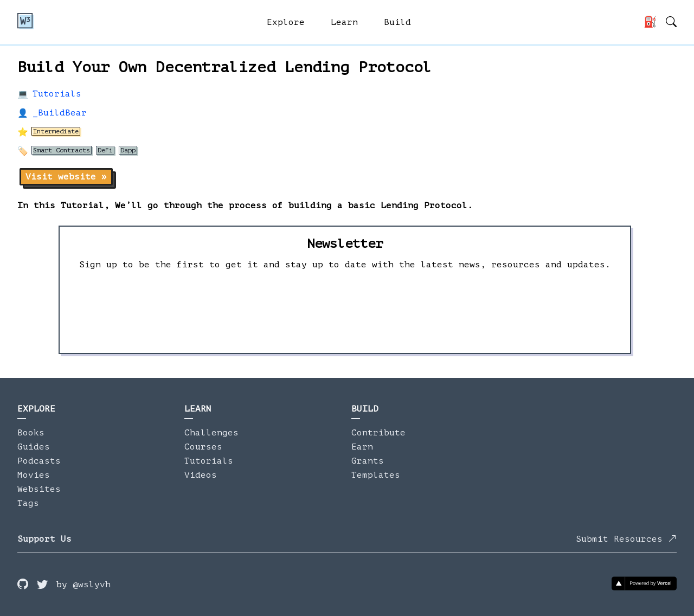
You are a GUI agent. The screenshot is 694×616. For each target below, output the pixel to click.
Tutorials (57, 94)
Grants (368, 461)
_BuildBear (60, 113)
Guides (34, 447)
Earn (362, 447)
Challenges (211, 433)
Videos (201, 475)
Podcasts (39, 461)
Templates (376, 475)
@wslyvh (92, 585)
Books (31, 433)
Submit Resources (626, 539)
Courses (203, 447)
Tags (28, 503)
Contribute (378, 433)
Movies (34, 475)
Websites (39, 489)
